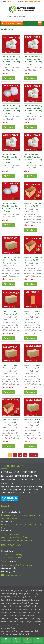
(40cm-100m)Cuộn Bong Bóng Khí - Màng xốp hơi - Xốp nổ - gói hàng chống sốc (11, 110)
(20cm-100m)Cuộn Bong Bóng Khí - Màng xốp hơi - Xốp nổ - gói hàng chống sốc (11, 61)
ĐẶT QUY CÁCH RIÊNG (12, 23)
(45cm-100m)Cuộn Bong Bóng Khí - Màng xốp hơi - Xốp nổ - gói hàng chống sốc (33, 110)
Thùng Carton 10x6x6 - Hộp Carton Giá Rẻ (32, 205)
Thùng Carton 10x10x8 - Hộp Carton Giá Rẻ (33, 259)
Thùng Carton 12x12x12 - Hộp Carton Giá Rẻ (33, 367)
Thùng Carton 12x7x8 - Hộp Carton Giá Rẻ (10, 367)
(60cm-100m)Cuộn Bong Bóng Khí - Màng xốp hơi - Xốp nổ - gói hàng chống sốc (33, 158)
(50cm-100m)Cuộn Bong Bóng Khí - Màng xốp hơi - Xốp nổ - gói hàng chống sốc (11, 158)
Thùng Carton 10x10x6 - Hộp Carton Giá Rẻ (11, 259)
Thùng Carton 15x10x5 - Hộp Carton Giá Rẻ (11, 421)
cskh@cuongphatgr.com (32, 2)
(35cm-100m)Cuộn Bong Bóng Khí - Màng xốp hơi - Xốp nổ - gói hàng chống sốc (33, 61)
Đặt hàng (9, 78)
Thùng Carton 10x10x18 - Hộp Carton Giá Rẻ (33, 313)
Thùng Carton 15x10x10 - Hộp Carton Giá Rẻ (33, 421)
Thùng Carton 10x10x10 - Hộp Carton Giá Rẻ (11, 313)
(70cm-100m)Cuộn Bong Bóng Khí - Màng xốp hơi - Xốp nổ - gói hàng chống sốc (11, 207)
